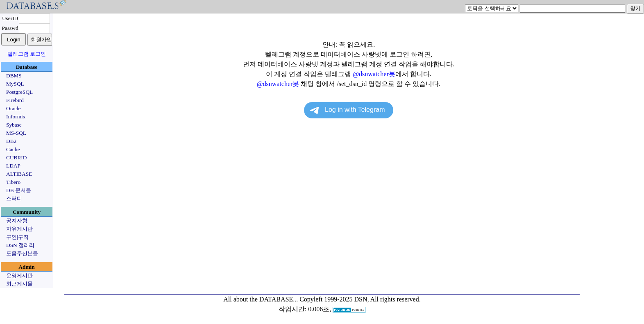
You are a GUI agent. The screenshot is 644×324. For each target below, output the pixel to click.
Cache (13, 149)
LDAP (13, 166)
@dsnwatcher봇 (374, 74)
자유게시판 (19, 229)
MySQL (15, 84)
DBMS (14, 76)
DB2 (11, 141)
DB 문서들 (19, 190)
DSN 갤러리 (20, 245)
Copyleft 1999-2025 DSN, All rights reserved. (360, 299)
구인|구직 (17, 237)
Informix (16, 117)
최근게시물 (19, 284)
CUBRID (16, 157)
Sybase (14, 125)
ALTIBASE (19, 174)
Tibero (13, 182)
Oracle (14, 108)
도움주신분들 (22, 253)
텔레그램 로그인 (27, 54)
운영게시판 (19, 275)
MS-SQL (16, 133)
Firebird (15, 100)
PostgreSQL (19, 92)
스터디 (14, 198)
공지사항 (17, 221)
